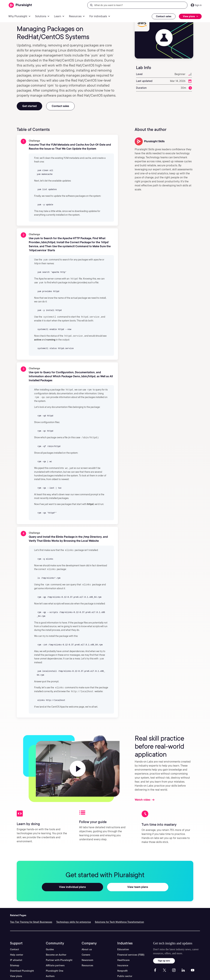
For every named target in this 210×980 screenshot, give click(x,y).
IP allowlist (16, 958)
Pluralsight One (55, 968)
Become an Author (56, 952)
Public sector (125, 974)
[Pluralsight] (20, 5)
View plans (16, 974)
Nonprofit (122, 968)
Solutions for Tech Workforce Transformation (119, 919)
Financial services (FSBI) (131, 952)
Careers (86, 952)
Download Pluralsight (22, 968)
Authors (50, 974)
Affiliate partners (55, 963)
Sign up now (164, 958)
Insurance (123, 963)
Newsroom (87, 958)
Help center (17, 952)
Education (123, 947)
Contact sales (164, 16)
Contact (15, 947)
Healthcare (123, 958)
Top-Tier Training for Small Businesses (31, 919)
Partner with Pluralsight (59, 958)
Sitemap (15, 963)
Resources (87, 963)
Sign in (198, 5)
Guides (50, 947)
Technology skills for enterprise (74, 919)
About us (87, 947)
